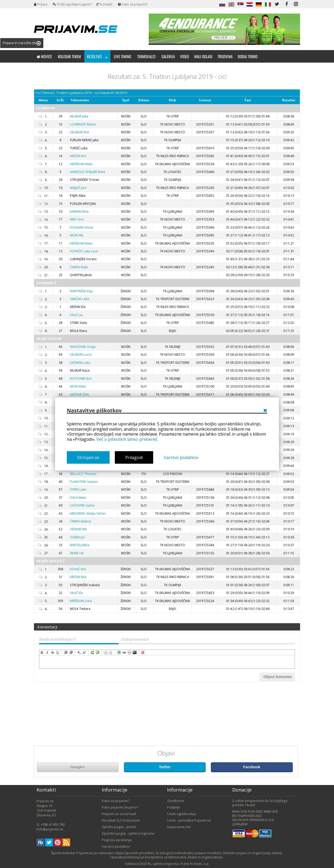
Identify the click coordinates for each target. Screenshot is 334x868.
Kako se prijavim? (133, 4)
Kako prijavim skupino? (120, 807)
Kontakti (105, 4)
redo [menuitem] (92, 652)
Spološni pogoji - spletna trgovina (128, 833)
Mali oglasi (203, 56)
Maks (79, 267)
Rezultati (97, 56)
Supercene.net (179, 827)
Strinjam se (88, 457)
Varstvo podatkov (181, 457)
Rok (79, 132)
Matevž (80, 521)
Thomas (83, 474)
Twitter (165, 767)
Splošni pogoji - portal (119, 827)
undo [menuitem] (98, 652)
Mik (78, 529)
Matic (81, 164)
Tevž (77, 219)
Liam (78, 489)
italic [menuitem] (47, 652)
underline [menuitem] (58, 652)
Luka (80, 362)
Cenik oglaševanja (181, 814)
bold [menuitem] (42, 652)
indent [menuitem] (66, 652)
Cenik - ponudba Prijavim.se (189, 820)
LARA (80, 299)
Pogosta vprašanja (117, 840)
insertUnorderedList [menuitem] (111, 652)
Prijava (41, 4)
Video (184, 56)
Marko (83, 124)
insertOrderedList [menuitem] (106, 652)
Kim (78, 569)
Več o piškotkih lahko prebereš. (127, 439)
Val (77, 553)
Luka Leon (84, 251)
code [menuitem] (135, 652)
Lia (76, 315)
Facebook (252, 767)
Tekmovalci (146, 56)
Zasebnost (176, 801)
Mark (88, 172)
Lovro (81, 354)
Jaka (79, 116)
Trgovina (225, 56)
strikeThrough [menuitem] (52, 652)
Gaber (82, 505)
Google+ (78, 767)
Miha (80, 545)
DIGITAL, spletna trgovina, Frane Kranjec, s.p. (174, 864)
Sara (81, 601)
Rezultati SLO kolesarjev (121, 820)
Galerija (168, 56)
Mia (78, 577)
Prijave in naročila (22, 43)
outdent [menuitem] (71, 652)
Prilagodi (134, 457)
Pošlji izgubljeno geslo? (72, 4)
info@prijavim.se (50, 829)
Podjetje (174, 807)
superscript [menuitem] (84, 652)
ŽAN (79, 394)
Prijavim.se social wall (119, 814)
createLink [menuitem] (124, 652)
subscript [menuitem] (79, 652)
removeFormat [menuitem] (143, 652)
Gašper (84, 481)
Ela (76, 593)
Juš (77, 537)
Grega (83, 347)
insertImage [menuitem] (119, 652)
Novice (44, 56)
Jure (78, 188)
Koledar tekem (69, 56)
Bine (79, 211)
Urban (82, 227)
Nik (77, 235)
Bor (78, 156)
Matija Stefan (88, 513)
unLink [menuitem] (129, 652)
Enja (81, 291)
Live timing (123, 56)
